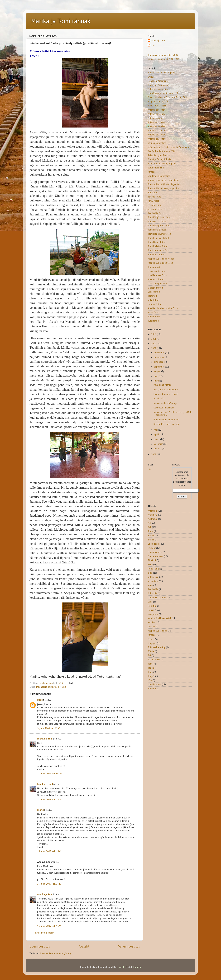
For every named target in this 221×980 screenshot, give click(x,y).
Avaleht (84, 946)
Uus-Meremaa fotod (157, 275)
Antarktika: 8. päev (157, 110)
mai (156, 430)
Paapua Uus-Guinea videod (161, 259)
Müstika (151, 622)
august (158, 371)
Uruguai (151, 77)
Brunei (151, 540)
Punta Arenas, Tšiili (157, 106)
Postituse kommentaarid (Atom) (55, 953)
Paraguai (152, 172)
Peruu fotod (153, 201)
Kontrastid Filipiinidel (164, 408)
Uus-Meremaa (154, 684)
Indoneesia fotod (156, 255)
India (150, 573)
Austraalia (153, 519)
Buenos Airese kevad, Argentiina (163, 188)
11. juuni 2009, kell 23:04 (49, 799)
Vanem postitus (129, 946)
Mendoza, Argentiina (158, 81)
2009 (154, 348)
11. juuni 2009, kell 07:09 (49, 774)
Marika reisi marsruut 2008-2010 (163, 59)
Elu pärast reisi (155, 552)
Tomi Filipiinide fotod (158, 238)
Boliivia (151, 535)
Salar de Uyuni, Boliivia (159, 155)
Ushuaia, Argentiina (157, 143)
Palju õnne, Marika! (163, 385)
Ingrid (40, 810)
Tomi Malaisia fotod (158, 246)
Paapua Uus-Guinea (157, 631)
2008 (154, 454)
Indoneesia (42, 687)
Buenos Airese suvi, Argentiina (162, 73)
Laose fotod (154, 292)
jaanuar (158, 449)
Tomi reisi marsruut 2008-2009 (163, 55)
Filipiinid (152, 560)
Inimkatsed (53, 687)
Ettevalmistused (155, 556)
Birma (150, 531)
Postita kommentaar (44, 933)
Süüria (151, 651)
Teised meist (154, 659)
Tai (149, 655)
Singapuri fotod (155, 288)
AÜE (150, 523)
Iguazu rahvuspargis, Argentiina (163, 180)
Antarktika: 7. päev (156, 114)
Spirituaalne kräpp (157, 647)
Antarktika (152, 511)
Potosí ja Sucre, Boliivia (159, 159)
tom (153, 45)
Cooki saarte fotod (157, 271)
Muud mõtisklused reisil (159, 618)
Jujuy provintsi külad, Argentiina (163, 163)
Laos (150, 602)
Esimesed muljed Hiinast (166, 394)
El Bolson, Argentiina (158, 89)
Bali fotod (153, 192)
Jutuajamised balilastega (166, 389)
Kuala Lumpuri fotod (158, 284)
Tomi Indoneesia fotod (159, 250)
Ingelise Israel (45, 784)
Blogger (137, 967)
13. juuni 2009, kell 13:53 (49, 884)
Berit (40, 700)
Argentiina (153, 515)
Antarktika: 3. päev (157, 130)
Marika (63, 687)
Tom (150, 664)
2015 (154, 334)
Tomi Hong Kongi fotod (159, 234)
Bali (150, 527)
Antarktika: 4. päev (157, 126)
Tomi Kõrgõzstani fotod (159, 217)
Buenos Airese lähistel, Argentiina (164, 184)
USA (150, 680)
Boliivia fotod (154, 197)
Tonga (151, 668)
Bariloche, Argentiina (158, 85)
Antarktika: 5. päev (157, 122)
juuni (157, 381)
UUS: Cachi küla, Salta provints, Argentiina (168, 147)
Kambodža (153, 589)
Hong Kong (153, 569)
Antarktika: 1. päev (157, 139)
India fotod (153, 300)
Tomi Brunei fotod (157, 242)
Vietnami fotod (155, 209)
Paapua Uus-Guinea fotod (160, 263)
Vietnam (152, 689)
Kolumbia (152, 593)
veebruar (159, 444)
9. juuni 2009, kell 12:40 (49, 728)
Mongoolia (153, 614)
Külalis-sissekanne (157, 597)
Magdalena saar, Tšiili (158, 101)
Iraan (150, 585)
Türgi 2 (151, 676)
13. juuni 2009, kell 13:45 (49, 851)
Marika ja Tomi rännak (61, 21)
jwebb (122, 967)
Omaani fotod (155, 304)
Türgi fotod (153, 321)
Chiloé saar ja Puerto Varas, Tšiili (164, 93)
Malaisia (152, 606)
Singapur (152, 643)
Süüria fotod (154, 317)
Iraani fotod (153, 312)
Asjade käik (159, 398)
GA (149, 469)
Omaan (151, 626)
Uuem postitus (40, 946)
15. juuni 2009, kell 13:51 (49, 926)
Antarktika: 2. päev (157, 135)
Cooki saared (154, 544)
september (160, 367)
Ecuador (152, 548)
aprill (157, 434)
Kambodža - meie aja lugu (166, 424)
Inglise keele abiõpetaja (165, 403)
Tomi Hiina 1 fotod (157, 230)
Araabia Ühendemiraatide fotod (163, 308)
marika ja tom (45, 739)
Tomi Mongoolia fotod (159, 225)
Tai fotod (152, 296)
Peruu (150, 639)
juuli (156, 376)
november (159, 357)
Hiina (150, 564)
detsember (160, 352)
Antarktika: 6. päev (157, 118)
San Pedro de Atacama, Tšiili (162, 151)
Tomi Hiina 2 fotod (157, 222)
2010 (154, 343)
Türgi (150, 672)
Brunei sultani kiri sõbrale (166, 420)
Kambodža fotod (156, 213)
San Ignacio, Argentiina (159, 176)
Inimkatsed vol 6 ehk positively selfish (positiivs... (172, 413)
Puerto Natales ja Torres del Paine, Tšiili (167, 97)
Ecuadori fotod (155, 205)
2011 (154, 339)
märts (157, 439)
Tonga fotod (154, 267)
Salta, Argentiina (156, 168)
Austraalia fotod (156, 279)
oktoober (159, 362)
